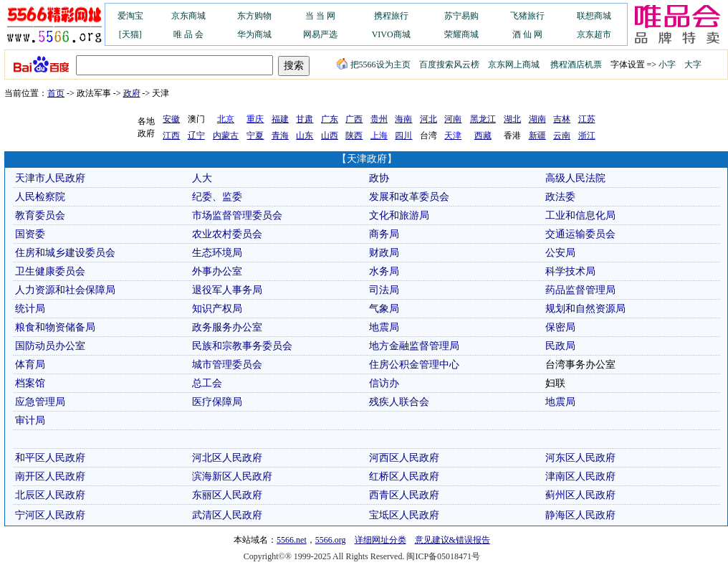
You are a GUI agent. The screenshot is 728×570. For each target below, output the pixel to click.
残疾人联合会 (399, 402)
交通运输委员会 (580, 234)
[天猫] (130, 34)
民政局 (560, 346)
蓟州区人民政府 (580, 495)
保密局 (560, 327)
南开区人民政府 (50, 476)
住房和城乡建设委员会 (65, 253)
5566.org (331, 540)
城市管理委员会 (227, 365)
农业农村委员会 (227, 234)
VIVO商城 (391, 34)
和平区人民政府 (50, 458)
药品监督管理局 (580, 290)
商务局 (384, 234)
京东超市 (594, 34)
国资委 (30, 234)
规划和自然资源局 (585, 309)
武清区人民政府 (227, 515)
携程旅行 (391, 16)
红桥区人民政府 (404, 476)
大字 (693, 65)
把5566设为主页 (373, 65)
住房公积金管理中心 (414, 365)
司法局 (384, 290)
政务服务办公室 (227, 327)
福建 (280, 119)
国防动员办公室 (50, 346)
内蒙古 (226, 136)
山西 (330, 136)
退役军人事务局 (227, 290)
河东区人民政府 (580, 458)
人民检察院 (40, 197)
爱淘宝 (130, 16)
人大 (202, 178)
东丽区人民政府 (227, 495)
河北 (428, 119)
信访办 (384, 383)
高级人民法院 (575, 178)
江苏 (587, 119)
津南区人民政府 (580, 476)
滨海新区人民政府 (232, 476)
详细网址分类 (380, 540)
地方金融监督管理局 (414, 346)
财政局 (384, 253)
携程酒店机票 (576, 65)
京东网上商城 (514, 65)
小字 (667, 65)
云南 (562, 136)
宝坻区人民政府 (404, 515)
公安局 (560, 253)
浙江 (587, 136)
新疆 (537, 136)
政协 (379, 178)
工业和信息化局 (580, 215)
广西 (354, 119)
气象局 (384, 309)
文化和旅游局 (399, 215)
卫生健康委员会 (50, 271)
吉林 (562, 119)
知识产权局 (217, 309)
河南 (453, 119)
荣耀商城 (461, 34)
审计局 (30, 421)
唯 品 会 (188, 34)
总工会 (207, 383)
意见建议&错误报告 (452, 540)
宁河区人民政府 (50, 515)
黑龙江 (483, 119)
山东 (305, 136)
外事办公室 (217, 271)
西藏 (483, 136)
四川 (403, 136)
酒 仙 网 (527, 34)
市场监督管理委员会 (237, 215)
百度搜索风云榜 (449, 65)
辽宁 (196, 136)
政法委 (560, 197)
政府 (132, 93)
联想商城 (594, 16)
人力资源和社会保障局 (65, 290)
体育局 (30, 365)
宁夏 (255, 136)
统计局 (30, 309)
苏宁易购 (461, 16)
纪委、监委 (217, 197)
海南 (403, 119)
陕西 (354, 136)
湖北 (512, 119)
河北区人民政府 (227, 458)
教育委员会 (40, 215)
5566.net (292, 540)
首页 (56, 93)
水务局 (384, 271)
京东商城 (188, 16)
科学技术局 (570, 271)
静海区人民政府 (580, 515)
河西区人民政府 (404, 458)
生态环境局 (217, 253)
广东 (330, 119)
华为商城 (254, 34)
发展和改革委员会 (409, 197)
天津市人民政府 (50, 178)
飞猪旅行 (527, 16)
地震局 (384, 327)
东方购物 (254, 16)
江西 (171, 136)
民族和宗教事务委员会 (242, 346)
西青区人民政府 (404, 495)
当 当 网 (320, 16)
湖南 (537, 119)
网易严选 (320, 34)
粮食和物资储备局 (55, 327)
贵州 (379, 119)
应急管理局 (40, 402)
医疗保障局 (217, 402)
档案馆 (30, 383)
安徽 (171, 119)
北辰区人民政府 (50, 495)
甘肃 (305, 119)
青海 (280, 136)
